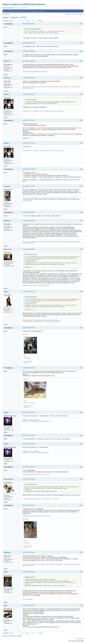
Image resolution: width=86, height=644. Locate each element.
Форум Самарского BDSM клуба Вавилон (24, 4)
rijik (5, 605)
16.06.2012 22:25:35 (29, 169)
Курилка (15, 17)
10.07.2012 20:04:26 (29, 552)
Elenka (6, 412)
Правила (22, 11)
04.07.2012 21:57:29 (29, 467)
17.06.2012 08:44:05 (29, 221)
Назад (11, 21)
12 (21, 21)
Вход (42, 11)
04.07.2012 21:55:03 (29, 444)
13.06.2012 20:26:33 (29, 51)
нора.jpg (26, 543)
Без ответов (80, 14)
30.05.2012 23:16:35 (29, 24)
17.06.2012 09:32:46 (29, 249)
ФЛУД (23, 17)
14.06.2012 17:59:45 (29, 78)
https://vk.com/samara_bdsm (20, 8)
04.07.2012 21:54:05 (29, 435)
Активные (73, 14)
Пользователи (13, 11)
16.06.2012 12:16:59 (29, 120)
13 (24, 21)
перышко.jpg (27, 358)
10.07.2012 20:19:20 (29, 572)
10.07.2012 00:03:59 (29, 479)
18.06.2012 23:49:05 (29, 328)
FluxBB (81, 641)
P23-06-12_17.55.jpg (29, 403)
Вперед (41, 21)
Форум (5, 11)
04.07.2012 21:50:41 (29, 412)
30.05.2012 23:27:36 (29, 43)
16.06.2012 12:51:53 (29, 143)
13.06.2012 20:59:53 (29, 61)
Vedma (6, 292)
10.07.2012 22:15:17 (29, 605)
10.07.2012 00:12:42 (29, 505)
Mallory (7, 94)
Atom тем (81, 639)
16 (33, 21)
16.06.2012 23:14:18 (29, 186)
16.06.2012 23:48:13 (29, 212)
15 (30, 21)
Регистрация (35, 11)
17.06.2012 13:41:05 (29, 292)
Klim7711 (7, 61)
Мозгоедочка (8, 479)
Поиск (28, 11)
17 (36, 21)
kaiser (6, 572)
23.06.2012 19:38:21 (29, 368)
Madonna (7, 78)
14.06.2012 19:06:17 (29, 94)
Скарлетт (7, 186)
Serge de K (8, 249)
